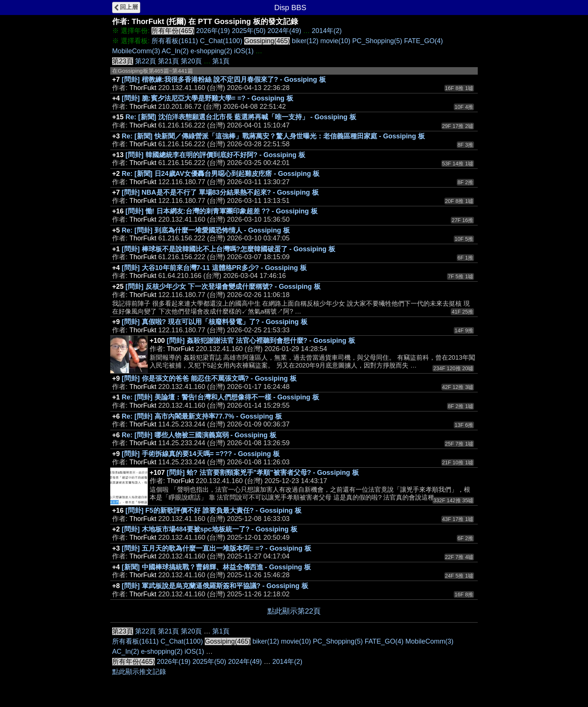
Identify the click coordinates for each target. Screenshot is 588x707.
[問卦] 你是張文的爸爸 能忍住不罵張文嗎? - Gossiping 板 (209, 378)
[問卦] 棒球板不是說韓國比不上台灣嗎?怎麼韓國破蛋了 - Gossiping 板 (229, 249)
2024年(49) (284, 31)
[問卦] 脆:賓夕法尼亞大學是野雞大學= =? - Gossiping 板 (208, 98)
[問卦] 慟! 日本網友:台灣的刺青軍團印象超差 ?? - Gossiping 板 (222, 211)
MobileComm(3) (136, 51)
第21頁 (168, 61)
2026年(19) (213, 31)
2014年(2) (327, 31)
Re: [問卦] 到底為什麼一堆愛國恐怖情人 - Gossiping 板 (206, 230)
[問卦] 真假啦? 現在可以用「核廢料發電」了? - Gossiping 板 (215, 322)
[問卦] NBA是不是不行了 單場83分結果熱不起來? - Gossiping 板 (220, 192)
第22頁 (145, 61)
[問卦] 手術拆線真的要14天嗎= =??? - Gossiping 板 (201, 454)
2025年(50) (249, 31)
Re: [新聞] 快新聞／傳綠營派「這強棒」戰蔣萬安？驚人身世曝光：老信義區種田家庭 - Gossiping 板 (273, 136)
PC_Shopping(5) (377, 41)
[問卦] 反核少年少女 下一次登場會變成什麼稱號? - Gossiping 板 (223, 287)
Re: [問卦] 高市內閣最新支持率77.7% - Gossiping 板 (202, 416)
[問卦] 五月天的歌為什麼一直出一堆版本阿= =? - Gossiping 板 (217, 548)
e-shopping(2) (211, 51)
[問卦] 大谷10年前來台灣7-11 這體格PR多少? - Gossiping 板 (214, 268)
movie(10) (335, 41)
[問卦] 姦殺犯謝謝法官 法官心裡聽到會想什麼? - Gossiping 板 (261, 341)
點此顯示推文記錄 (139, 672)
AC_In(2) (175, 51)
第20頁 (191, 61)
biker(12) (305, 41)
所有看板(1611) (175, 41)
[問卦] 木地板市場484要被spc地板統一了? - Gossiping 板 (210, 529)
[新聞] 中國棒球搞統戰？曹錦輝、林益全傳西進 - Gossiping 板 (216, 567)
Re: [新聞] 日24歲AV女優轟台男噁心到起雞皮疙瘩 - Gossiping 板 (221, 174)
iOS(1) (244, 51)
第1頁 (221, 61)
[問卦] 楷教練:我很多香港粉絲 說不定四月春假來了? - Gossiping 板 (224, 80)
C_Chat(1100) (221, 41)
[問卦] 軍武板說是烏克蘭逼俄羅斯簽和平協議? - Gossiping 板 (215, 586)
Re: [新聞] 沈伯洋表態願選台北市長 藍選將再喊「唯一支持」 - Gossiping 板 (241, 117)
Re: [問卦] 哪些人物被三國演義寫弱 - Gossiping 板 (199, 435)
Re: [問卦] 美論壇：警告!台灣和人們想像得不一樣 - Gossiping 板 (220, 397)
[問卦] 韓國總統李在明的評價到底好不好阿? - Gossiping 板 (215, 155)
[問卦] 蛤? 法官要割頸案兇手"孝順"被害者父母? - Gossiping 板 (263, 473)
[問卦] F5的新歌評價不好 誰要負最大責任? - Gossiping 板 (214, 510)
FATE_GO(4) (423, 41)
